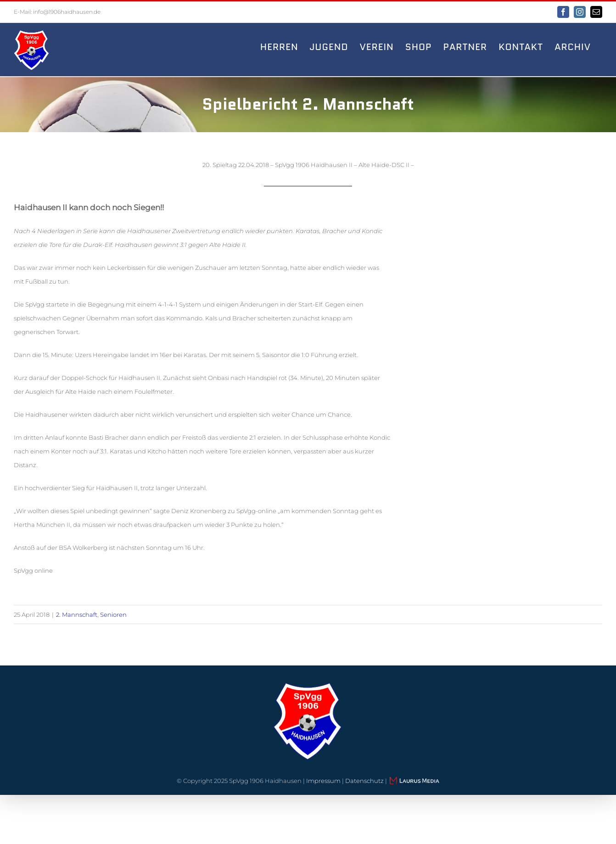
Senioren (113, 615)
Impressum (323, 781)
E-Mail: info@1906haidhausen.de (57, 12)
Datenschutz (364, 781)
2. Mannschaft (77, 615)
